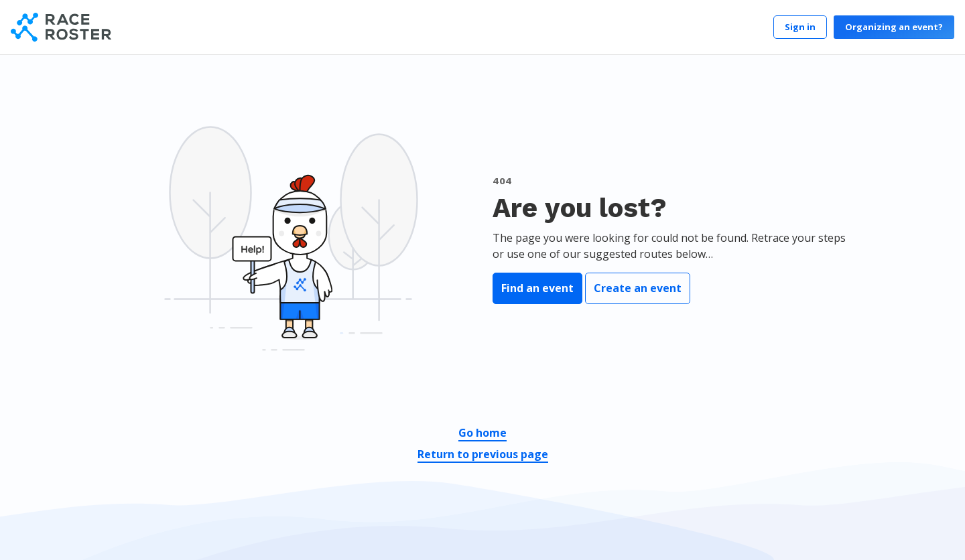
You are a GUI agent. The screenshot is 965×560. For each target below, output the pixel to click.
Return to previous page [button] (483, 454)
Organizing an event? (894, 27)
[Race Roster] (61, 27)
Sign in (800, 27)
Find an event (537, 288)
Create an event (638, 288)
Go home (482, 433)
